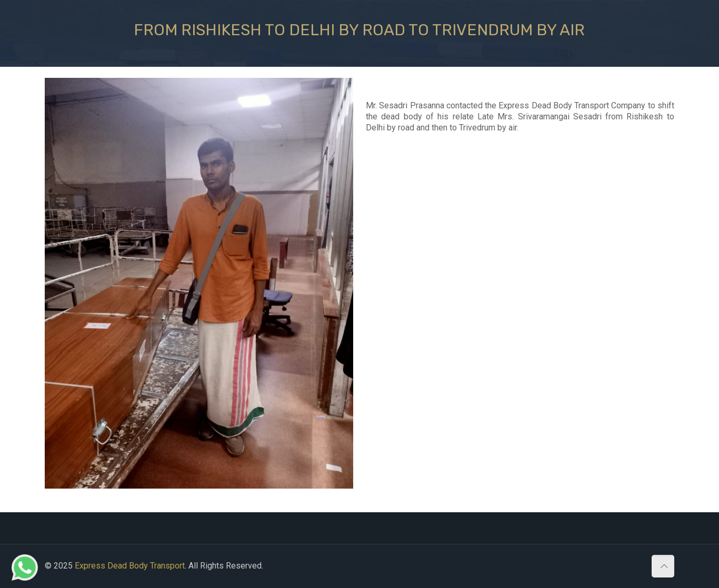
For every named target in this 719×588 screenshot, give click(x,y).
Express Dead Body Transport (130, 566)
